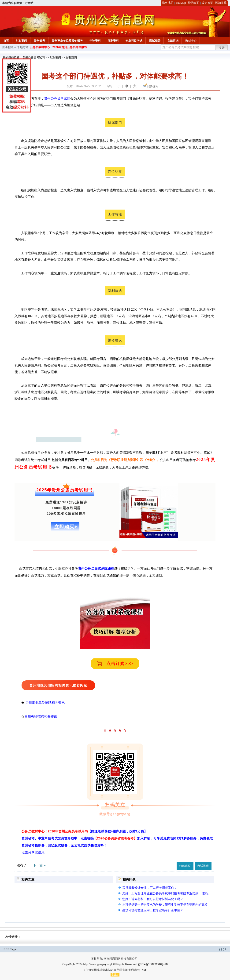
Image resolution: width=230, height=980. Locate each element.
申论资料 (95, 41)
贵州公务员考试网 (33, 58)
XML (145, 970)
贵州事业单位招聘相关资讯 (45, 703)
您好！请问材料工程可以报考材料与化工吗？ (153, 899)
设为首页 (207, 3)
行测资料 (113, 41)
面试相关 (155, 41)
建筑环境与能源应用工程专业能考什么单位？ (153, 910)
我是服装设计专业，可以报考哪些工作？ (150, 888)
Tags (13, 949)
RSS (6, 949)
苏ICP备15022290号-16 (153, 964)
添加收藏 (221, 3)
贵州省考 (39, 41)
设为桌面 (194, 3)
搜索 (222, 48)
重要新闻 (71, 58)
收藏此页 (185, 866)
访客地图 (168, 3)
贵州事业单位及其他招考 (67, 41)
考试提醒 (203, 866)
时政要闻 (21, 41)
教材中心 (191, 41)
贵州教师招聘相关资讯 (41, 716)
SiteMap (181, 3)
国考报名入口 (11, 47)
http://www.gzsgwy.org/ (98, 964)
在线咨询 (173, 41)
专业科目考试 (134, 41)
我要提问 (153, 86)
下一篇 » (39, 865)
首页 (6, 41)
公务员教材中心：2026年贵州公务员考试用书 (58, 47)
